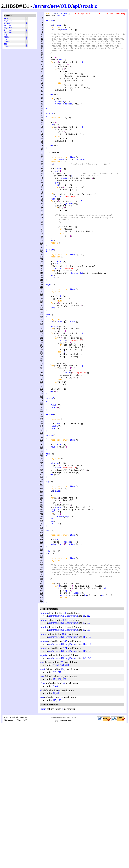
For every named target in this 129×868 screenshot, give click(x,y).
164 (62, 783)
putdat (54, 651)
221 (90, 776)
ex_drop (8, 19)
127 (85, 776)
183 (64, 752)
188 (64, 797)
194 (90, 769)
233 (63, 802)
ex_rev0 (8, 30)
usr (38, 6)
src (46, 6)
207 (55, 790)
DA (85, 712)
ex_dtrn (8, 21)
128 (59, 818)
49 (58, 812)
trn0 (6, 52)
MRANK (64, 33)
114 (84, 762)
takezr (7, 47)
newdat (65, 211)
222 (88, 734)
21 (54, 812)
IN (58, 609)
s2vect (81, 189)
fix (62, 242)
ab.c (93, 6)
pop (57, 217)
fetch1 (59, 353)
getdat (69, 242)
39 (84, 741)
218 (59, 790)
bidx (58, 119)
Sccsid (64, 14)
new (55, 6)
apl (76, 6)
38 (84, 734)
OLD (66, 6)
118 (65, 745)
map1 (6, 41)
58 (58, 783)
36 (54, 783)
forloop (60, 122)
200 (67, 783)
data (104, 712)
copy (53, 609)
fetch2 (59, 200)
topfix (59, 506)
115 (84, 769)
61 (60, 809)
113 (84, 755)
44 (65, 731)
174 (65, 766)
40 (56, 804)
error (58, 233)
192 (90, 755)
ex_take (8, 35)
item (72, 186)
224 (63, 788)
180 (59, 797)
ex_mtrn (8, 24)
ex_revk (8, 33)
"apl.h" (61, 17)
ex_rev (7, 27)
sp (63, 119)
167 (88, 741)
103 (65, 738)
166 (90, 762)
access (67, 648)
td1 (5, 49)
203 (61, 780)
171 (55, 797)
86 (84, 748)
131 (61, 816)
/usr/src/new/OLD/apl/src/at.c (63, 734)
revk (6, 44)
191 (61, 795)
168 (88, 748)
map (5, 38)
